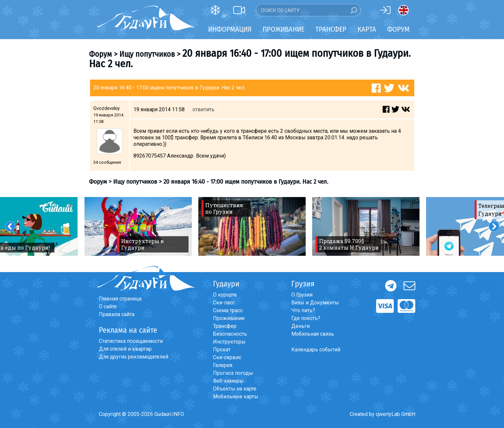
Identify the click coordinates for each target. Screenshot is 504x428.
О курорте (225, 295)
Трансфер (225, 326)
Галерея (223, 365)
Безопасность (230, 334)
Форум (398, 29)
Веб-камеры (228, 381)
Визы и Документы (315, 303)
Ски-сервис (227, 357)
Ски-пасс (224, 303)
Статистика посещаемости (131, 341)
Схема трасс (228, 310)
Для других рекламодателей (134, 357)
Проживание (229, 318)
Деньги (300, 326)
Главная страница (120, 299)
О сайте (108, 306)
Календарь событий (316, 350)
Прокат (222, 350)
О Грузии (302, 295)
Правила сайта (117, 314)
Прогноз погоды (233, 373)
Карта (367, 29)
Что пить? (303, 310)
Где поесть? (306, 318)
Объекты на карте (235, 389)
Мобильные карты (236, 397)
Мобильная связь (313, 334)
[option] (138, 226)
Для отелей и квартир (125, 349)
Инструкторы (229, 342)
